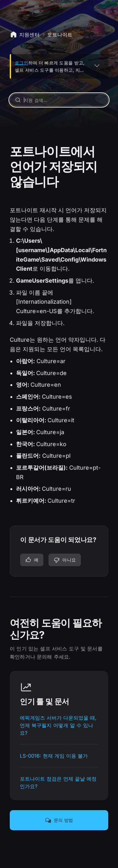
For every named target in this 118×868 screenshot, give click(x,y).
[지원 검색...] (59, 100)
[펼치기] (97, 65)
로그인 (22, 63)
